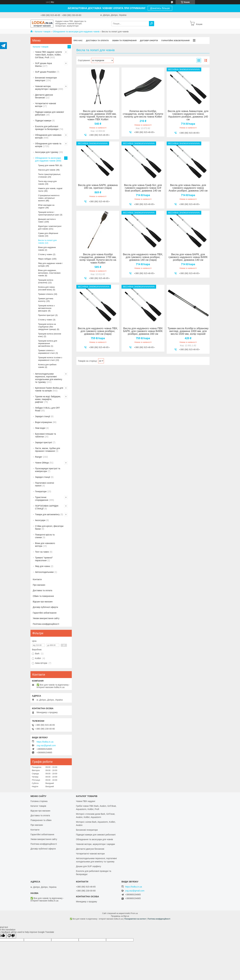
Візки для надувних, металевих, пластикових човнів (49, 273)
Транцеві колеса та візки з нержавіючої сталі (50, 359)
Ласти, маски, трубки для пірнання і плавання (48, 450)
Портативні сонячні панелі (45, 484)
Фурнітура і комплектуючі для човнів (50, 227)
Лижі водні (40, 428)
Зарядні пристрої (43, 442)
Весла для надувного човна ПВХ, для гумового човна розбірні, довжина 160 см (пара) (98, 331)
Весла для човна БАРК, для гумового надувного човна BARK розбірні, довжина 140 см (188, 257)
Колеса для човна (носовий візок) (46, 288)
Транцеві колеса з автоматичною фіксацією (46, 308)
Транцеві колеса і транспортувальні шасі (49, 213)
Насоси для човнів (47, 170)
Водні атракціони (43, 422)
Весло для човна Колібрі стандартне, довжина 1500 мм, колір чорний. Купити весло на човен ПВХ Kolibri (98, 115)
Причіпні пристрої (46, 315)
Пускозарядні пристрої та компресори (48, 470)
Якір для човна (42, 566)
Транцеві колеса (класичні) (46, 281)
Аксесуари (40, 520)
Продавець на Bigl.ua (120, 916)
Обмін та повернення (124, 41)
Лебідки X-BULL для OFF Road (47, 409)
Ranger (39, 457)
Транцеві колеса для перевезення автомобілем (48, 343)
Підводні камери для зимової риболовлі (50, 113)
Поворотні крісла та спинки (45, 536)
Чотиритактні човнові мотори (46, 105)
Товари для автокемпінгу (47, 514)
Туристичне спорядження (42, 499)
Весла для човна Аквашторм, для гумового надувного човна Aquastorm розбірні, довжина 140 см (188, 115)
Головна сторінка (39, 801)
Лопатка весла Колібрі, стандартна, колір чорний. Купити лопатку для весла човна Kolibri (143, 114)
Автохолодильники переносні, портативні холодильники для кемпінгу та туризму (49, 378)
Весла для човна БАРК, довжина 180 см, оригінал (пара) (98, 187)
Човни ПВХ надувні (85, 801)
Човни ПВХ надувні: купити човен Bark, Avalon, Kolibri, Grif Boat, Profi (49, 55)
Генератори (41, 491)
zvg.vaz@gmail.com (46, 745)
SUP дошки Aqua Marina (43, 65)
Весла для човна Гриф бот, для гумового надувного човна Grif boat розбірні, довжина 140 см (143, 188)
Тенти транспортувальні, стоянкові (49, 176)
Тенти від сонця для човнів (47, 183)
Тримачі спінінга (45, 294)
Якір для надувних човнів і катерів (50, 265)
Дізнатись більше (160, 8)
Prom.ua (134, 913)
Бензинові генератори (87, 830)
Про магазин (39, 585)
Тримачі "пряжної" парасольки (44, 559)
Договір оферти (149, 41)
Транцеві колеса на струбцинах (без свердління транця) (47, 327)
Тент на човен (42, 552)
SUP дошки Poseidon (45, 72)
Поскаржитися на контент (135, 919)
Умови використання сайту (46, 618)
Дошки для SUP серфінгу (88, 866)
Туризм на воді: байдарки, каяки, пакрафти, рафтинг (48, 399)
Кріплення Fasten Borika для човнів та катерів (49, 389)
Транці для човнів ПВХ (49, 165)
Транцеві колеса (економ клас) (50, 335)
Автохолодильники (44, 572)
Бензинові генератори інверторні (46, 79)
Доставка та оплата (97, 41)
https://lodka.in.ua (45, 742)
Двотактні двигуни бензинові (44, 96)
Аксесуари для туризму (47, 152)
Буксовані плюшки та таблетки (45, 435)
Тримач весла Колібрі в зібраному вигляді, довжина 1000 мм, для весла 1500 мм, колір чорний (188, 331)
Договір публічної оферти (45, 607)
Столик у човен (45, 254)
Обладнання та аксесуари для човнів (94, 839)
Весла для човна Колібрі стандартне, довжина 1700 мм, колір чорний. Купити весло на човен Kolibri (98, 259)
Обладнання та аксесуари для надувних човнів (76, 32)
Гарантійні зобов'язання (175, 41)
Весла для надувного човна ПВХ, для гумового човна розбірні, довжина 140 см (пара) (143, 257)
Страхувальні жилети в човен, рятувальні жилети (49, 198)
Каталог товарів (43, 32)
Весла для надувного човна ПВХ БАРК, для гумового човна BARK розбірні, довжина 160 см (143, 331)
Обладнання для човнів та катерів (48, 145)
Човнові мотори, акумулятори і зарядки (46, 88)
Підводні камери (43, 121)
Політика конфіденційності (46, 624)
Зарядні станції (43, 416)
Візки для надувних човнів (47, 249)
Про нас (78, 41)
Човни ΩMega (42, 463)
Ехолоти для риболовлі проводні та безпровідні (47, 128)
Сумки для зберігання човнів (48, 235)
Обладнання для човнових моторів (48, 136)
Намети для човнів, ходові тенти (50, 190)
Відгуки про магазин (43, 602)
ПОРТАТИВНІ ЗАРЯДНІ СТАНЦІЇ (47, 507)
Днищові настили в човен (47, 220)
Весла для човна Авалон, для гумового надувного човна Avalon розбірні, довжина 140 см (188, 188)
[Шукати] (152, 24)
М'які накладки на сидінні (46, 206)
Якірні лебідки (45, 259)
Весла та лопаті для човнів (47, 242)
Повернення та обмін (41, 820)
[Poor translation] (11, 936)
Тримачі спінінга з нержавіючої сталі (46, 352)
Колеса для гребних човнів (47, 366)
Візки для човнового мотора (45, 545)
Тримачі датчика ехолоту (46, 300)
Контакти (37, 579)
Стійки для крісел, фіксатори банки (49, 527)
